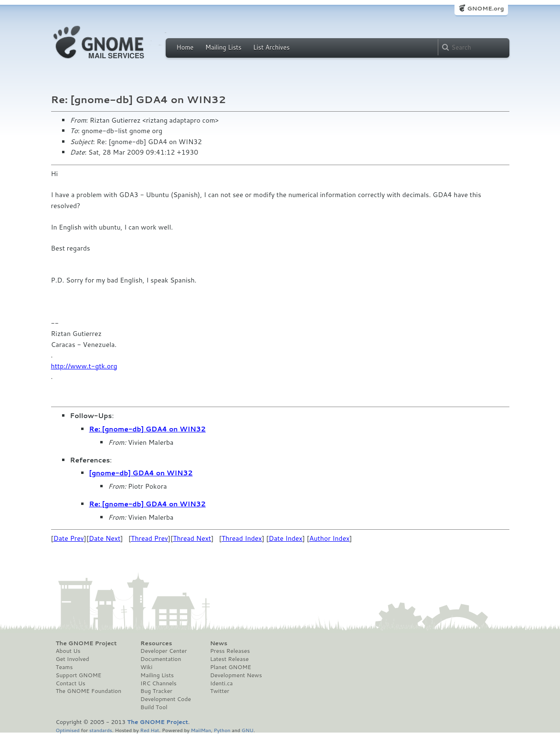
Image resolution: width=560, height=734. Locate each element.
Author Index (329, 538)
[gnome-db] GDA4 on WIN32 (141, 473)
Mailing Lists (223, 47)
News (219, 643)
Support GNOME (79, 675)
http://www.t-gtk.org (84, 366)
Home (185, 47)
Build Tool (154, 707)
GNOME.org (485, 8)
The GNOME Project (86, 643)
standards (101, 730)
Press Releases (230, 651)
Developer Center (164, 651)
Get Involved (73, 659)
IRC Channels (158, 683)
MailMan (201, 730)
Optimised (68, 730)
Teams (64, 667)
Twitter (220, 691)
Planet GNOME (231, 667)
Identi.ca (222, 683)
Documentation (161, 659)
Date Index (286, 538)
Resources (156, 643)
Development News (236, 675)
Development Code (166, 699)
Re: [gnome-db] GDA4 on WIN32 (148, 429)
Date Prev (69, 538)
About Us (68, 651)
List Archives (271, 47)
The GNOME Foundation (89, 691)
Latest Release (229, 659)
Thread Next (192, 538)
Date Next (105, 538)
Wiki (146, 667)
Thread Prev (149, 538)
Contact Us (71, 683)
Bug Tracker (156, 691)
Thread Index (242, 538)
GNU (248, 730)
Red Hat (149, 730)
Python (222, 730)
